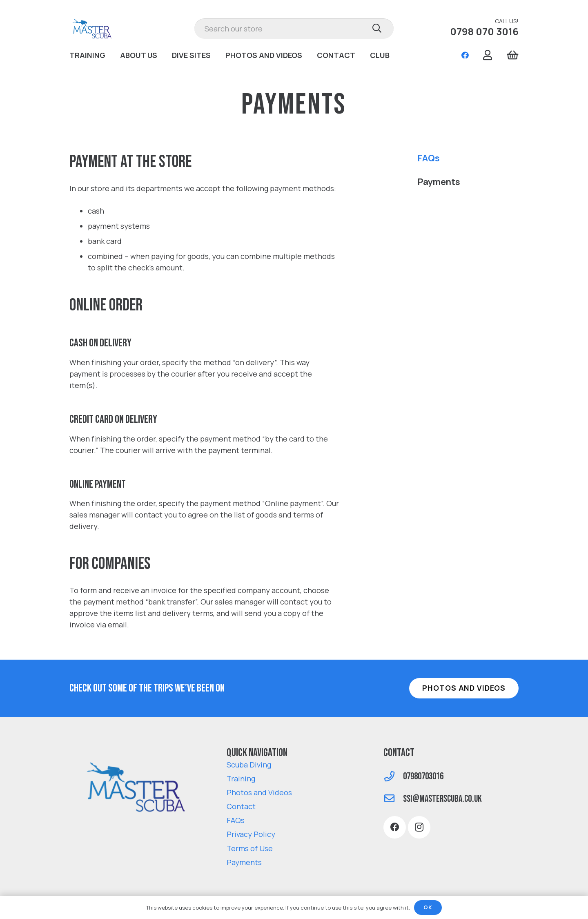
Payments (439, 182)
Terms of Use (250, 848)
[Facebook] (465, 55)
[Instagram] (419, 827)
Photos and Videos (259, 792)
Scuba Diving (249, 765)
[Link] (92, 29)
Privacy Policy (251, 834)
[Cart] (512, 55)
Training (241, 778)
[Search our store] (294, 29)
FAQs (429, 158)
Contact (241, 806)
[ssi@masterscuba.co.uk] (393, 799)
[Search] (377, 28)
